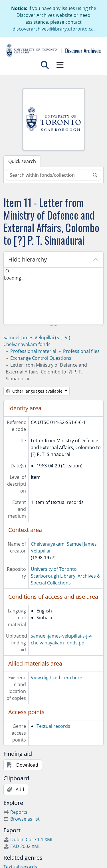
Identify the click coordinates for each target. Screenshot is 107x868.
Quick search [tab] (22, 161)
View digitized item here (56, 678)
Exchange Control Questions (41, 358)
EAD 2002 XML (22, 846)
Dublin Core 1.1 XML (28, 839)
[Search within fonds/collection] (48, 175)
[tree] (53, 296)
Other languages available (35, 391)
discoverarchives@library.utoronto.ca (53, 29)
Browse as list (22, 819)
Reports (15, 812)
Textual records (53, 726)
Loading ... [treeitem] (15, 278)
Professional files (81, 351)
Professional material (33, 351)
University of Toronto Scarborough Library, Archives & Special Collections (66, 576)
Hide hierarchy (28, 259)
